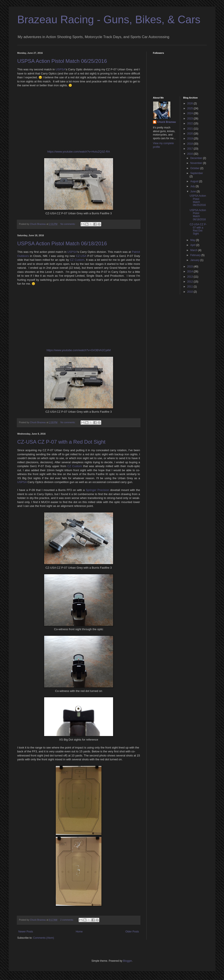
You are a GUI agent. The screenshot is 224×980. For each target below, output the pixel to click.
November (197, 163)
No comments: (68, 224)
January (195, 260)
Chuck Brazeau (167, 122)
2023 (190, 119)
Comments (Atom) (43, 938)
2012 (190, 282)
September (197, 173)
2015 (190, 267)
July (193, 186)
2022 (190, 123)
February (196, 255)
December (197, 158)
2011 (190, 287)
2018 (190, 144)
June (193, 191)
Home (79, 932)
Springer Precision (97, 490)
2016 (190, 154)
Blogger (127, 961)
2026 (190, 103)
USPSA (60, 69)
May (193, 240)
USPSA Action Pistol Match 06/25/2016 (62, 61)
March (194, 250)
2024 (190, 113)
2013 (190, 277)
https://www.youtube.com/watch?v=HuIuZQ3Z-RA (79, 152)
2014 (190, 272)
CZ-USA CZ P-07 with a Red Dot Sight (61, 442)
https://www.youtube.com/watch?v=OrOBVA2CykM (79, 350)
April (193, 245)
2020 (190, 134)
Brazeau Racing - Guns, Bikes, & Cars (109, 20)
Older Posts (132, 932)
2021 (190, 129)
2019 (190, 139)
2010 (190, 292)
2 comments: (67, 920)
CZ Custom (77, 260)
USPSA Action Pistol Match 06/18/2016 (62, 243)
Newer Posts (26, 932)
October (195, 168)
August (195, 181)
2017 (190, 149)
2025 (190, 108)
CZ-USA (81, 256)
